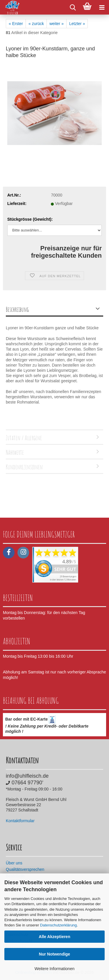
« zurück (36, 24)
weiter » (57, 24)
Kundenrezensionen (24, 467)
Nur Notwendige (54, 954)
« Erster (16, 24)
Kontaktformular (20, 821)
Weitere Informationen (54, 969)
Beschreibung (17, 309)
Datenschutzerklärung (58, 925)
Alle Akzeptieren (54, 937)
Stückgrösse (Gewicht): (30, 219)
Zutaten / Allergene (24, 438)
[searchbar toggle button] (73, 7)
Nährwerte (15, 452)
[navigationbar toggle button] (102, 7)
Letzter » (77, 24)
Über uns (14, 863)
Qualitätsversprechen (25, 869)
